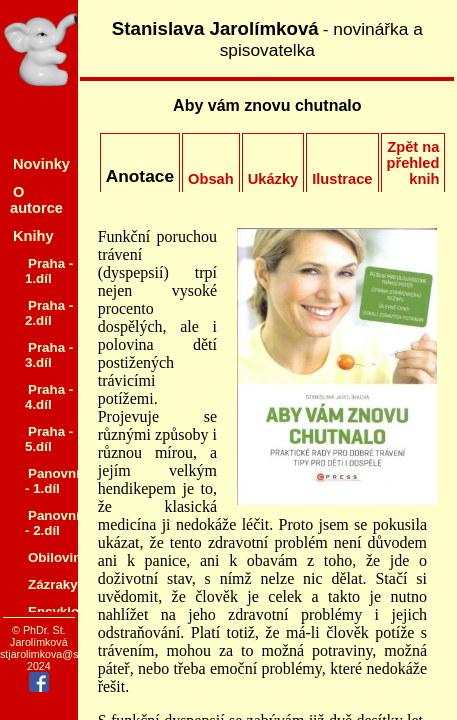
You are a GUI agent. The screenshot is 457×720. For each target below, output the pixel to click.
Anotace (140, 176)
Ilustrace (342, 179)
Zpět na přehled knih (413, 163)
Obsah (211, 179)
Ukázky (273, 179)
